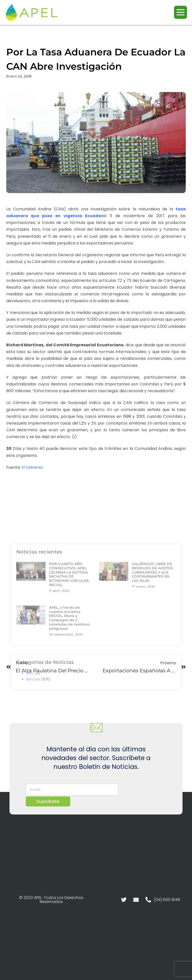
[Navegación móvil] (180, 12)
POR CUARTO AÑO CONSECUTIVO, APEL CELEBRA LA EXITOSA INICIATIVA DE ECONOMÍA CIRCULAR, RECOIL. (69, 632)
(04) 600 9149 (167, 900)
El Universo (32, 467)
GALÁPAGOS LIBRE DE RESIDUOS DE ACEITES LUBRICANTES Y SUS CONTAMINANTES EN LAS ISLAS (152, 630)
